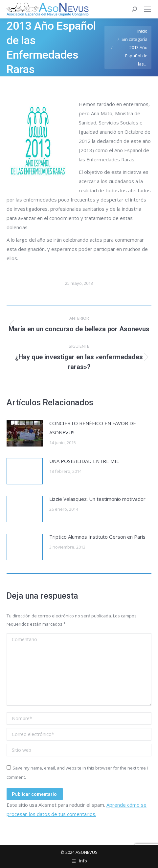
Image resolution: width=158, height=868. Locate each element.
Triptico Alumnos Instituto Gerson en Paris (97, 537)
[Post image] (25, 433)
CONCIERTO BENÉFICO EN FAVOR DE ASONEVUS (93, 428)
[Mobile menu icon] (147, 9)
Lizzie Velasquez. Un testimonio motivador (97, 499)
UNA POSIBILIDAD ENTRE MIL (84, 461)
